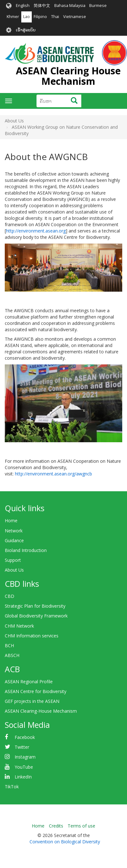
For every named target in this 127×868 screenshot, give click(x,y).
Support (13, 560)
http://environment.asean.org (36, 231)
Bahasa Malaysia (70, 6)
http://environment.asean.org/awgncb (53, 474)
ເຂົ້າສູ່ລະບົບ (26, 30)
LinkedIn (23, 777)
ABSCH (12, 655)
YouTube (24, 767)
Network (14, 531)
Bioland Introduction (26, 550)
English (23, 6)
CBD (10, 596)
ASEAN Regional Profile (29, 682)
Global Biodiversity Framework (36, 616)
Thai (55, 17)
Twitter (22, 747)
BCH (9, 645)
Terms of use (81, 826)
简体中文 (42, 6)
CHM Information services (32, 636)
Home (11, 521)
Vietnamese (75, 17)
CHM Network (19, 626)
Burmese (98, 6)
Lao (27, 17)
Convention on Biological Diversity (65, 842)
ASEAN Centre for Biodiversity (36, 691)
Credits (56, 826)
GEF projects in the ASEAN (32, 701)
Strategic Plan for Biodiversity (35, 606)
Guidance (14, 540)
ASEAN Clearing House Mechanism (68, 76)
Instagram (25, 757)
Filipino (40, 17)
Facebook (25, 737)
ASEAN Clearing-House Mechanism (41, 711)
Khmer (13, 17)
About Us (14, 570)
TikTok (12, 787)
